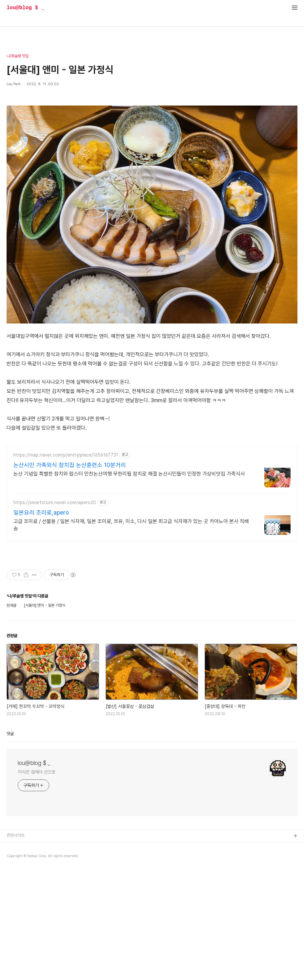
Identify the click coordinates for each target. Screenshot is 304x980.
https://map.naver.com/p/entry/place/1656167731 (66, 455)
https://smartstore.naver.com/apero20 (55, 502)
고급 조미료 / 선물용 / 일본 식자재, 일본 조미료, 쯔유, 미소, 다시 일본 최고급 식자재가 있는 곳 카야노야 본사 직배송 (131, 525)
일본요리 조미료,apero (41, 512)
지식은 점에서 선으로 (37, 772)
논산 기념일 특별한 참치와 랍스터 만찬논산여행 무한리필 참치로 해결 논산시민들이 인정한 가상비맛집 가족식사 (129, 474)
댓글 (10, 734)
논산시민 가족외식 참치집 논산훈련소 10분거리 (70, 465)
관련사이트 (16, 835)
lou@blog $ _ (25, 8)
